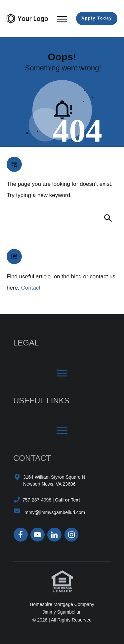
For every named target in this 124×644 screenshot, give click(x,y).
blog (76, 277)
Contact (31, 288)
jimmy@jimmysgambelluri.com (54, 512)
